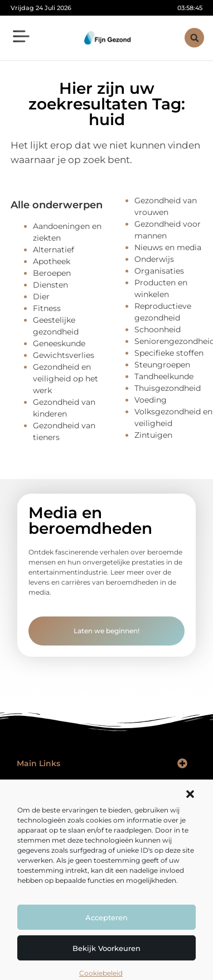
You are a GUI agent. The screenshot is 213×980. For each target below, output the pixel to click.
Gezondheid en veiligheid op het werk (66, 379)
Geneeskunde (59, 343)
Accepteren (106, 917)
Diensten (50, 285)
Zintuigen (153, 435)
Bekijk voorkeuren (106, 948)
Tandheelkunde (164, 376)
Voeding (151, 400)
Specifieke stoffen (169, 353)
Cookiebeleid (101, 973)
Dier (41, 297)
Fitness (47, 308)
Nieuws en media (168, 247)
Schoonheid (158, 329)
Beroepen (52, 273)
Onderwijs (154, 259)
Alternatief (54, 250)
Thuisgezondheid (168, 388)
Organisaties (159, 271)
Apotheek (52, 261)
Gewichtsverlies (64, 355)
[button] (190, 794)
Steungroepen (162, 365)
